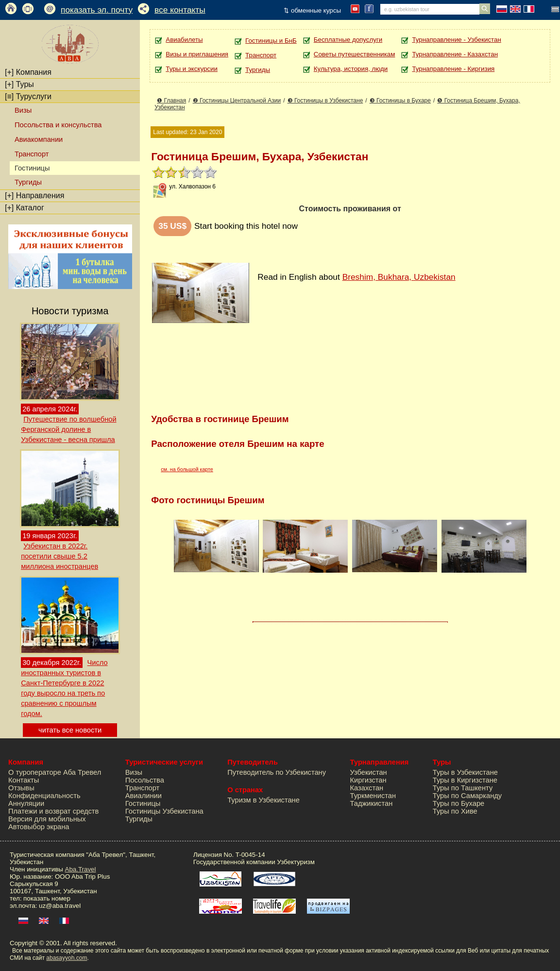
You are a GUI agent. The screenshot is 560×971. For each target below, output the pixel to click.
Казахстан (367, 788)
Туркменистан (373, 796)
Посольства (145, 780)
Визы (23, 110)
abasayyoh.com (67, 958)
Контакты (24, 780)
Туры (19, 84)
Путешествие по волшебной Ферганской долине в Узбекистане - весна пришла (68, 429)
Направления (34, 196)
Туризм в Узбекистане (263, 800)
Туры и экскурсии (192, 69)
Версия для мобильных (47, 819)
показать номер (47, 898)
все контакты (180, 10)
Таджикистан (372, 803)
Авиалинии (144, 796)
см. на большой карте (187, 469)
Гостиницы (143, 803)
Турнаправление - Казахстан (455, 54)
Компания (28, 72)
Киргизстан (368, 780)
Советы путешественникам (355, 54)
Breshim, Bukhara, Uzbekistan (399, 277)
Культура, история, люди (351, 69)
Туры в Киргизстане (465, 780)
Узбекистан (369, 772)
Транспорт (32, 154)
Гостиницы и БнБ (271, 41)
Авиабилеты (184, 40)
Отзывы (21, 788)
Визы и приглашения (197, 54)
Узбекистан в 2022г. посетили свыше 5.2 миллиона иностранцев (59, 556)
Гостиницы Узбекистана (164, 811)
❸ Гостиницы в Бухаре (400, 101)
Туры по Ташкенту (463, 788)
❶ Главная (171, 101)
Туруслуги (28, 96)
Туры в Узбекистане (465, 772)
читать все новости (70, 730)
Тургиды (28, 182)
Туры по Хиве (455, 811)
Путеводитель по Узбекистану (277, 772)
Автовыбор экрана (39, 827)
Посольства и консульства (58, 125)
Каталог (25, 208)
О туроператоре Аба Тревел (55, 772)
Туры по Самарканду (467, 796)
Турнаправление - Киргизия (453, 69)
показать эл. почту (97, 10)
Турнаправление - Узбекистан (456, 40)
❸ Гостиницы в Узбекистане (325, 101)
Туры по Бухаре (458, 803)
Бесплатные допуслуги (348, 40)
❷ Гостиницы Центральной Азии (237, 101)
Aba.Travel (81, 869)
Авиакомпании (39, 139)
